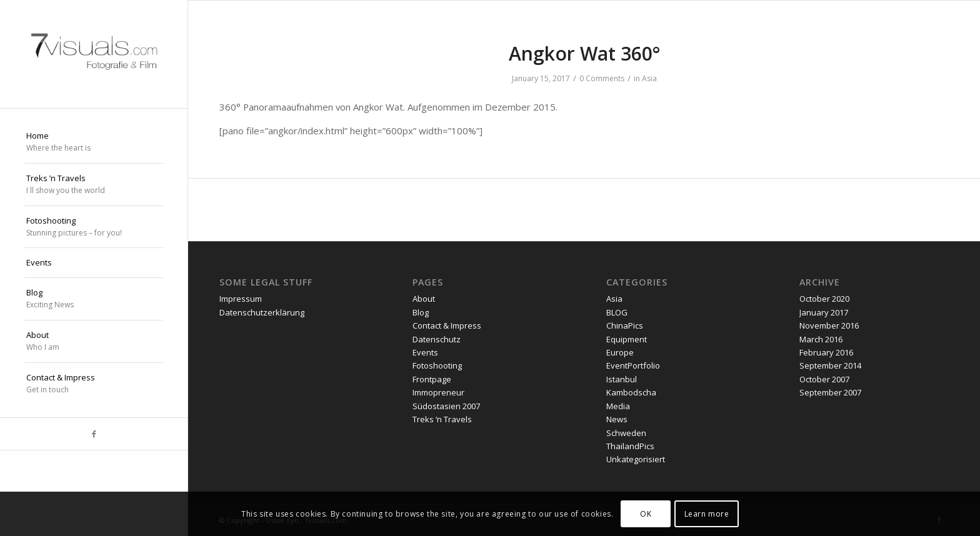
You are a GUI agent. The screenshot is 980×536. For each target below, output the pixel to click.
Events (425, 352)
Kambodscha (631, 392)
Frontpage (432, 379)
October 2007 (824, 379)
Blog (421, 312)
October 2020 (824, 299)
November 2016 (829, 325)
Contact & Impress (447, 325)
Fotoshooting (437, 365)
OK (646, 514)
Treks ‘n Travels (442, 419)
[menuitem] (94, 142)
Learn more (707, 514)
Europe (620, 352)
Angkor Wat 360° (584, 53)
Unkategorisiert (636, 459)
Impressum (241, 299)
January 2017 (824, 312)
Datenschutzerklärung (262, 312)
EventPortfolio (633, 365)
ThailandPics (630, 446)
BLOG (617, 312)
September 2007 (830, 392)
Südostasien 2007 (446, 406)
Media (618, 406)
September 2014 (830, 365)
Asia (649, 78)
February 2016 (826, 352)
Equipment (627, 339)
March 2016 (821, 339)
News (617, 419)
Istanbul (622, 379)
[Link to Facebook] (94, 434)
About (424, 299)
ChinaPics (625, 325)
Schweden (626, 433)
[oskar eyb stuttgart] (94, 54)
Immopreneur (438, 392)
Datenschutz (437, 339)
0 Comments (602, 78)
